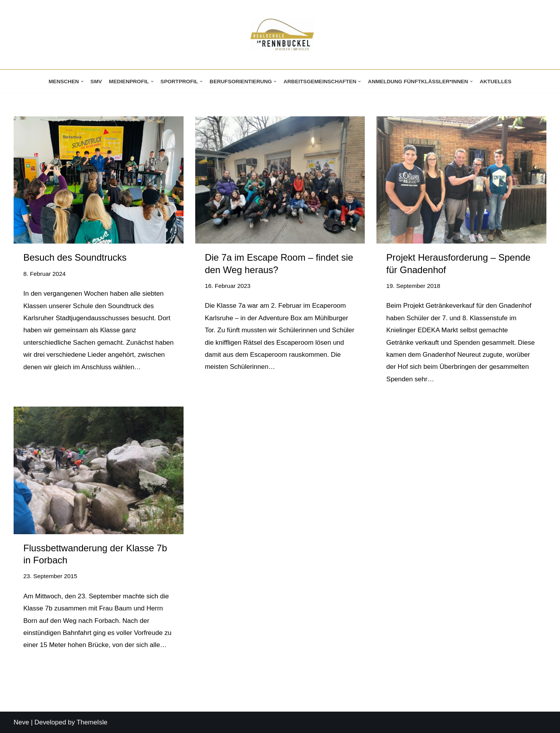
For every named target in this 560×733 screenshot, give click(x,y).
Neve (21, 722)
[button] (82, 82)
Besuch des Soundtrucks (75, 257)
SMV (96, 82)
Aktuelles (495, 82)
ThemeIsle (92, 722)
